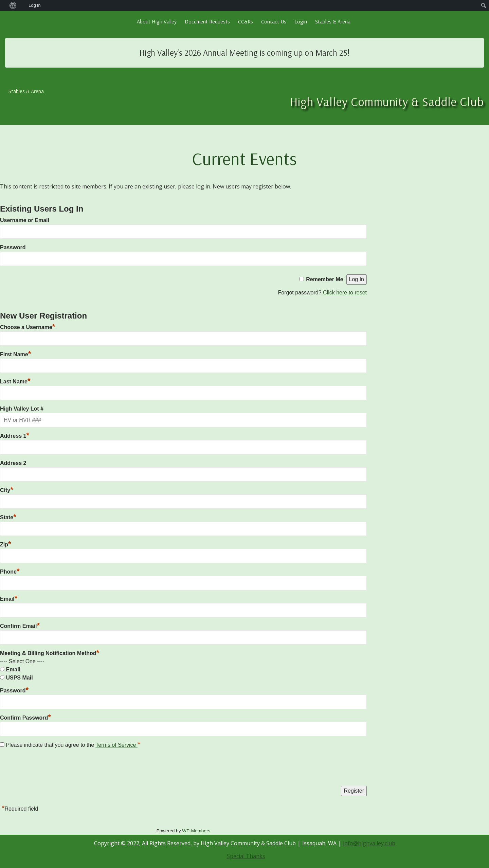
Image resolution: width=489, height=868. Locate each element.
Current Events (244, 158)
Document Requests (207, 21)
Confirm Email (20, 626)
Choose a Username (28, 327)
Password (13, 247)
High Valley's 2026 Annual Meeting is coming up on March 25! (244, 52)
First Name (15, 354)
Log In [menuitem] (35, 5)
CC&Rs (246, 21)
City (7, 490)
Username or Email (25, 220)
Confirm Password (25, 718)
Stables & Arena (333, 21)
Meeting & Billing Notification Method (50, 653)
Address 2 (13, 463)
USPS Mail (19, 678)
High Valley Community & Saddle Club (387, 101)
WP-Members (196, 831)
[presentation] (52, 769)
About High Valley (157, 21)
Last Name (15, 382)
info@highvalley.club (369, 843)
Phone (10, 572)
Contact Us (274, 21)
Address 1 (15, 436)
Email (9, 599)
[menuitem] (4, 5)
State (8, 517)
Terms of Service (116, 745)
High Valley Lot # (22, 409)
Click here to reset (345, 293)
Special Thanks (246, 856)
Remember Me (324, 279)
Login (301, 21)
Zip (6, 545)
